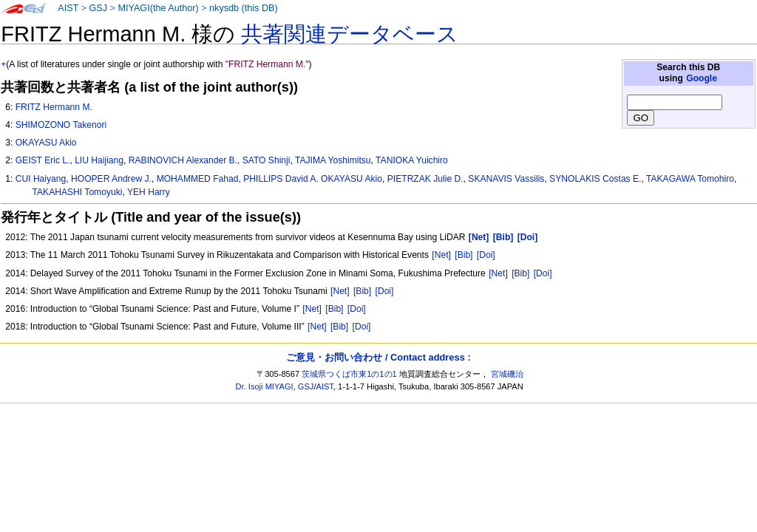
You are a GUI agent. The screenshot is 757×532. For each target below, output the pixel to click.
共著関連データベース (350, 34)
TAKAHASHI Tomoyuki (78, 192)
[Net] (441, 255)
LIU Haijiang (99, 160)
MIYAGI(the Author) (158, 8)
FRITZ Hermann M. (54, 107)
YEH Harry (149, 192)
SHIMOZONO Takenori (61, 125)
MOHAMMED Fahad (198, 179)
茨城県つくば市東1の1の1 (349, 374)
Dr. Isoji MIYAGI (265, 386)
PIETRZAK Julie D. (425, 179)
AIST (68, 8)
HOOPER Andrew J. (111, 179)
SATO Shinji (267, 160)
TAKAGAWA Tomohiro (690, 179)
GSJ (98, 8)
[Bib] (464, 255)
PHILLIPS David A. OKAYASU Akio (313, 179)
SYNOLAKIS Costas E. (595, 179)
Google (702, 78)
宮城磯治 (507, 374)
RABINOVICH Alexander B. (183, 160)
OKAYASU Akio (46, 143)
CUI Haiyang (41, 179)
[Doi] (486, 255)
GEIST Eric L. (43, 160)
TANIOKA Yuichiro (412, 160)
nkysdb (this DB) (244, 8)
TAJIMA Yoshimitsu (333, 160)
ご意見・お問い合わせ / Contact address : (378, 357)
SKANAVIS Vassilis (506, 179)
